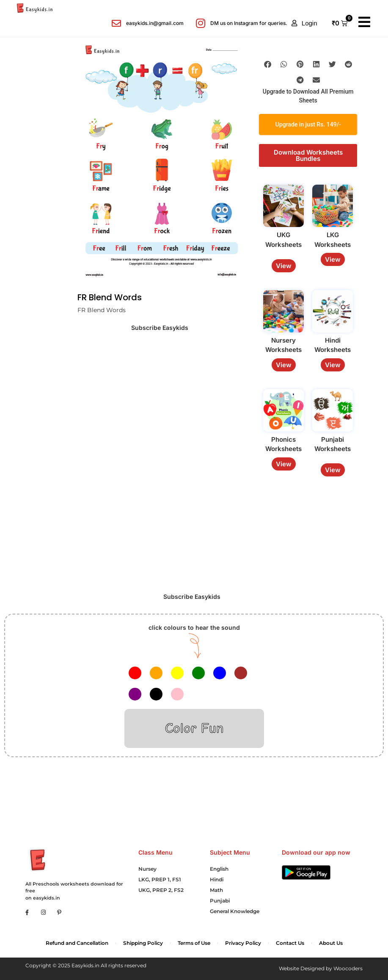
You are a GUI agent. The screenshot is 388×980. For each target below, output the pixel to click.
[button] (304, 23)
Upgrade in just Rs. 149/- (308, 125)
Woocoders (348, 968)
